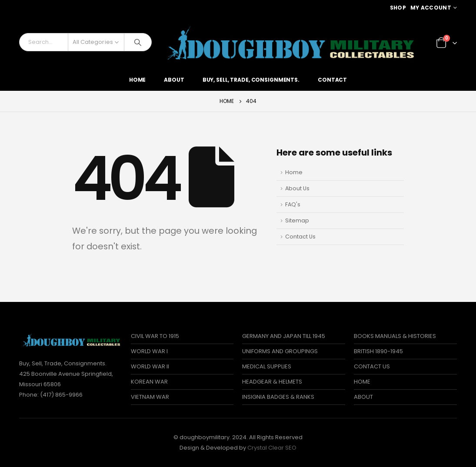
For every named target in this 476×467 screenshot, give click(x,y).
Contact (332, 80)
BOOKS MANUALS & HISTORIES (395, 336)
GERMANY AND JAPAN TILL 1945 (284, 336)
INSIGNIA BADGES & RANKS (278, 397)
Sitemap (297, 220)
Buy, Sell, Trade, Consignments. (251, 80)
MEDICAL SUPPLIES (267, 366)
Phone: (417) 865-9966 (51, 395)
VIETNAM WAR (150, 397)
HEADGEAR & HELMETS (272, 382)
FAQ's (293, 204)
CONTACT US (372, 366)
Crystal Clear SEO (272, 448)
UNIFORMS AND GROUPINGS (280, 351)
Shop (398, 8)
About (174, 80)
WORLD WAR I (149, 351)
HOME (362, 382)
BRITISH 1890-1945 (378, 351)
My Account (431, 8)
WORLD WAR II (150, 366)
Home (138, 80)
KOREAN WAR (149, 382)
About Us (297, 188)
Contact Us (300, 237)
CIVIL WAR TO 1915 (155, 336)
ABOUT (363, 397)
